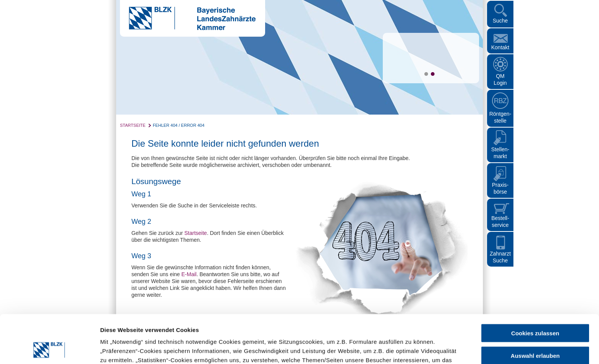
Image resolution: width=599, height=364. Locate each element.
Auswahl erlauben (535, 310)
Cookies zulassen (535, 288)
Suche (500, 21)
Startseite (133, 125)
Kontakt (500, 47)
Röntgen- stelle (500, 117)
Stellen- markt (500, 153)
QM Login (500, 79)
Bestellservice (500, 222)
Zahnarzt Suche (500, 257)
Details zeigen (406, 349)
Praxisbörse (500, 188)
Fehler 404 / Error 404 (179, 125)
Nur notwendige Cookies (535, 332)
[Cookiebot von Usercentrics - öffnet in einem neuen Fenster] (49, 349)
